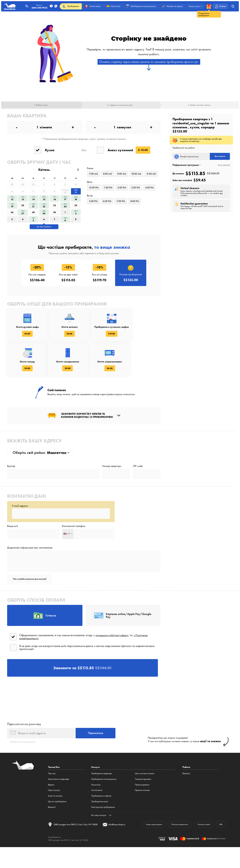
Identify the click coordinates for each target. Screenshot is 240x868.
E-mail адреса (20, 522)
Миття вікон (97, 815)
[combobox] (68, 551)
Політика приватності (175, 849)
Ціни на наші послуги (145, 798)
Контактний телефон (74, 543)
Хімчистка (96, 809)
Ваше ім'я (13, 543)
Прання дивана (142, 809)
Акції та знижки (55, 820)
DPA (220, 849)
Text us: (38, 6)
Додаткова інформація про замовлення (30, 566)
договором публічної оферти (114, 656)
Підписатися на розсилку (24, 747)
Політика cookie (201, 849)
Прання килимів (142, 815)
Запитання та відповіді (58, 803)
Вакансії (52, 831)
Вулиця (11, 481)
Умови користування (146, 849)
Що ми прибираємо (57, 826)
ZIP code (138, 481)
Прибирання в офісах (101, 820)
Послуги (96, 791)
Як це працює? (224, 166)
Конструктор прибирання (103, 831)
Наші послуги (54, 815)
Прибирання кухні (100, 826)
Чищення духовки (143, 803)
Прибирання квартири (102, 798)
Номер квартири (112, 481)
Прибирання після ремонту (104, 803)
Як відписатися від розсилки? (23, 766)
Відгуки (51, 809)
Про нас (52, 798)
